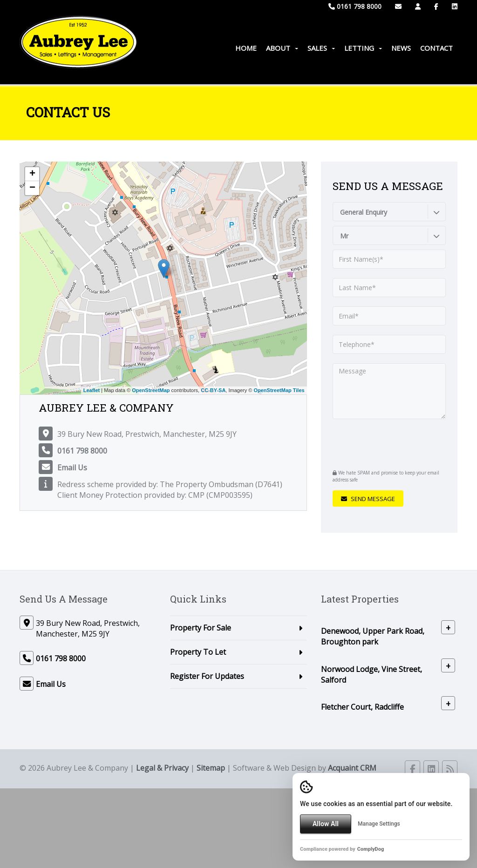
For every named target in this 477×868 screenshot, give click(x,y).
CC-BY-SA (213, 390)
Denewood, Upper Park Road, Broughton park (373, 636)
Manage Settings (379, 824)
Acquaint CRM (352, 768)
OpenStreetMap (151, 390)
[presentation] (389, 443)
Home (246, 48)
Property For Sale (201, 628)
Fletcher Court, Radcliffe (362, 707)
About (282, 48)
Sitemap (211, 768)
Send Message (368, 499)
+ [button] (32, 174)
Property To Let (198, 652)
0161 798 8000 (355, 6)
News (401, 48)
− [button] (32, 188)
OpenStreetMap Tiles (279, 390)
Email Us (72, 468)
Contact (436, 48)
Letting (363, 48)
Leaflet (92, 390)
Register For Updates (207, 676)
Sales (321, 48)
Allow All (326, 824)
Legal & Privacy (162, 768)
